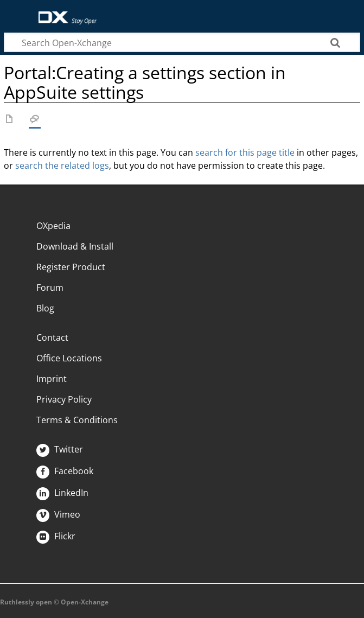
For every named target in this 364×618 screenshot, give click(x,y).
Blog (45, 308)
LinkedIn (62, 493)
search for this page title (245, 152)
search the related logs (62, 165)
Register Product (71, 267)
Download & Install (75, 246)
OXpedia (53, 226)
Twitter (60, 449)
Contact (52, 337)
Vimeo (58, 514)
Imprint (52, 379)
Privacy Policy (64, 399)
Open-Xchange (63, 12)
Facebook (65, 471)
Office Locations (69, 358)
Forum (50, 288)
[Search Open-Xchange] (182, 42)
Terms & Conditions (77, 420)
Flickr (56, 536)
